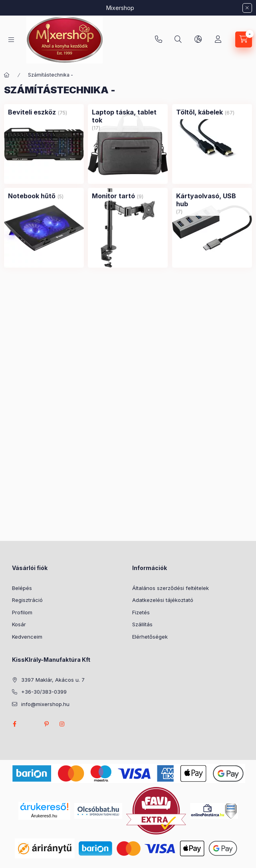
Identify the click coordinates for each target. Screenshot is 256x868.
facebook (14, 724)
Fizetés (141, 612)
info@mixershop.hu (45, 704)
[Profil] (218, 39)
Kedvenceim (27, 637)
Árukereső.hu (44, 816)
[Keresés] (178, 39)
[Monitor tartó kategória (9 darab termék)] (113, 196)
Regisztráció (27, 600)
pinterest (46, 724)
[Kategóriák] (11, 40)
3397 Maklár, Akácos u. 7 (53, 680)
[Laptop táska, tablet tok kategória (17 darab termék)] (128, 116)
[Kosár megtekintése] (244, 39)
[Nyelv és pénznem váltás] (198, 39)
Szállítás (142, 624)
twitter (30, 724)
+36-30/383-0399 (159, 39)
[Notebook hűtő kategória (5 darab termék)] (32, 196)
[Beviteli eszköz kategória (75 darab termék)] (32, 112)
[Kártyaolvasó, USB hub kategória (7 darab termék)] (212, 200)
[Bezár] (247, 8)
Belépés (22, 588)
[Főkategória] (7, 75)
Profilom (22, 612)
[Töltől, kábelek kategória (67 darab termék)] (199, 112)
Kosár (19, 624)
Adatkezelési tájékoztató (163, 600)
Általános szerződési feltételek (171, 588)
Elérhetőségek (150, 637)
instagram (62, 724)
